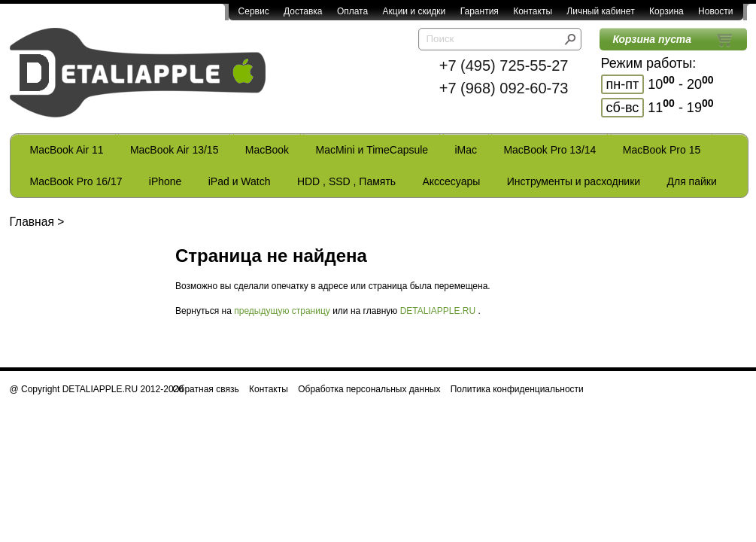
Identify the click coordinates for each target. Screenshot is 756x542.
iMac (466, 150)
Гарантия (480, 11)
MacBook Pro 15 (662, 150)
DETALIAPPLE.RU (438, 311)
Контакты (533, 11)
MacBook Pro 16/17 (76, 181)
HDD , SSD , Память (346, 181)
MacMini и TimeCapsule (372, 150)
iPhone (165, 181)
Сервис (254, 11)
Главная (32, 222)
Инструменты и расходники (574, 181)
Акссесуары (451, 181)
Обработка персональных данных (369, 389)
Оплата (352, 11)
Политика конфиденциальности (517, 389)
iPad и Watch (240, 181)
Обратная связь (205, 389)
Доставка (303, 11)
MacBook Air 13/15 (175, 150)
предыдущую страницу (282, 311)
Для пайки (691, 181)
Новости (715, 11)
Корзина (666, 11)
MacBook (267, 150)
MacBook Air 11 (67, 150)
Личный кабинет (600, 11)
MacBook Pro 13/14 (550, 150)
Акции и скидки (414, 11)
